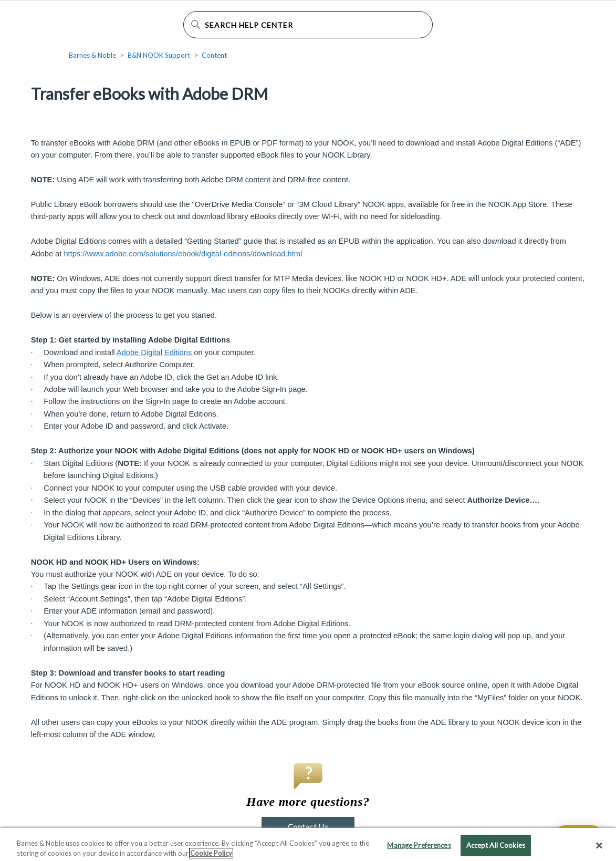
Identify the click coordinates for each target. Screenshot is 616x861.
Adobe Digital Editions (154, 352)
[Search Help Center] (308, 25)
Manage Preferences (419, 850)
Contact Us (308, 827)
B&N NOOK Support (159, 55)
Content (214, 55)
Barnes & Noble (92, 55)
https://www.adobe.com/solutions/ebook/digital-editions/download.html (183, 254)
